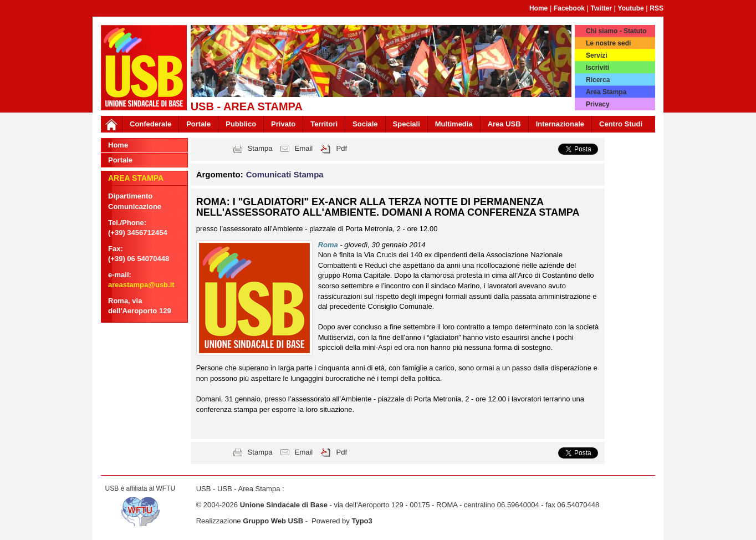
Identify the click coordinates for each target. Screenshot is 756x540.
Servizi (597, 55)
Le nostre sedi (608, 43)
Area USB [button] (504, 124)
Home (538, 8)
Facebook (569, 8)
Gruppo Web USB (273, 521)
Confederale (150, 124)
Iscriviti (597, 68)
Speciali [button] (407, 124)
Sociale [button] (365, 124)
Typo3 (362, 521)
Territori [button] (324, 124)
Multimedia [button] (454, 124)
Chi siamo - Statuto (616, 31)
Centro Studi (621, 124)
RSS (657, 8)
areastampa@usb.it (141, 285)
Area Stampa (606, 92)
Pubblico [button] (241, 124)
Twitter (601, 8)
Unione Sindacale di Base (284, 505)
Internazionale (560, 124)
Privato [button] (283, 124)
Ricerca (598, 80)
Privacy (598, 104)
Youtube (631, 8)
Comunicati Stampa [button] (285, 174)
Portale (198, 124)
